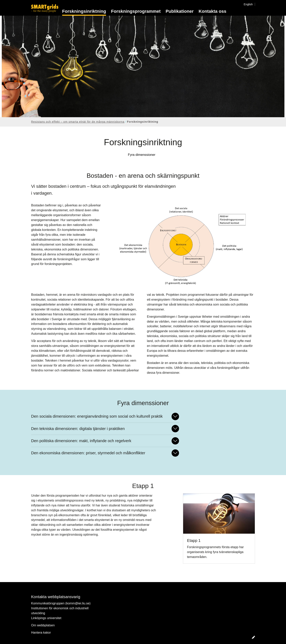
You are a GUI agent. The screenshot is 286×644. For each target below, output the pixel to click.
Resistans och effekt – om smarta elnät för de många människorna (78, 122)
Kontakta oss (212, 11)
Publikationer (180, 11)
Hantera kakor (41, 633)
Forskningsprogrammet (136, 11)
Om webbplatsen (43, 625)
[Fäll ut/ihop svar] (175, 416)
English (248, 4)
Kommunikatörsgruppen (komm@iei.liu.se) (61, 603)
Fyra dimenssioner (142, 155)
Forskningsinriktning (84, 11)
